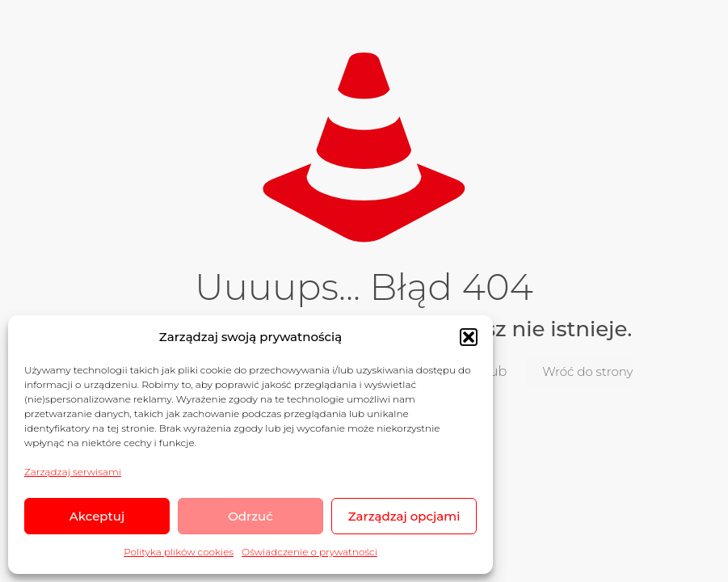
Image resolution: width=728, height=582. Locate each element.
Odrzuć (250, 516)
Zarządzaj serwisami (73, 472)
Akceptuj (97, 516)
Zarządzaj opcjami (404, 516)
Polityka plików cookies (179, 552)
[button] (469, 337)
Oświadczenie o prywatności (309, 552)
